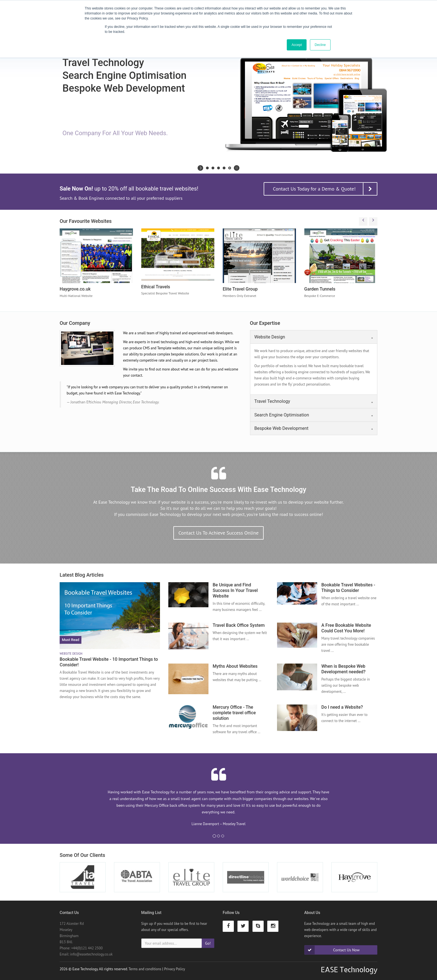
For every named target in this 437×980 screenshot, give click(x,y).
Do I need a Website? (342, 707)
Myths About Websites (235, 666)
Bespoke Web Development (281, 428)
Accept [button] (297, 45)
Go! (208, 943)
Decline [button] (320, 45)
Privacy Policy (175, 969)
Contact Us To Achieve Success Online (219, 533)
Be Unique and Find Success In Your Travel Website (235, 590)
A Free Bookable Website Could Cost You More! (346, 628)
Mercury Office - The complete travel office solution (234, 713)
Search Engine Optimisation (282, 415)
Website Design (270, 337)
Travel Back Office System (239, 625)
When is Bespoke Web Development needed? (343, 669)
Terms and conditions (145, 969)
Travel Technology (272, 401)
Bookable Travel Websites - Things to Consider (348, 588)
